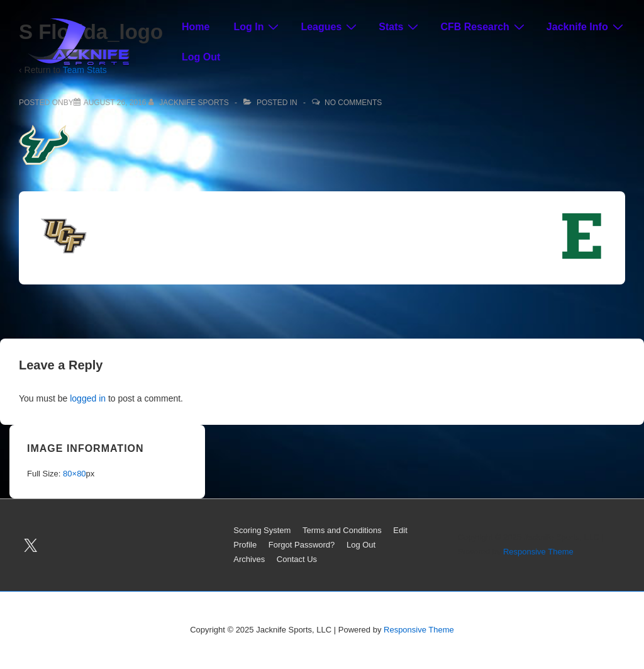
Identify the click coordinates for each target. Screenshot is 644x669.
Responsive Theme (538, 552)
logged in (88, 398)
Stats (400, 26)
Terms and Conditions (342, 530)
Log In (258, 26)
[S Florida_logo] (115, 103)
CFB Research (484, 26)
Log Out (201, 57)
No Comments (353, 103)
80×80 (75, 474)
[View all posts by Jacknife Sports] (190, 103)
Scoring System (262, 530)
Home (196, 27)
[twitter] (31, 545)
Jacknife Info (586, 26)
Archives (249, 559)
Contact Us (297, 559)
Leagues (330, 26)
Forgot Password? (302, 545)
